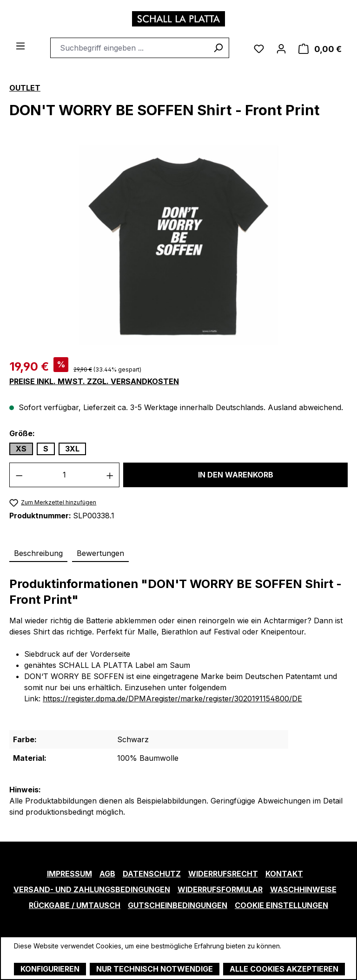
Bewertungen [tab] (100, 553)
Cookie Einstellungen (281, 905)
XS (21, 449)
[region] (178, 245)
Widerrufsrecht (223, 874)
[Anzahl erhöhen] (110, 475)
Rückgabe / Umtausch (75, 905)
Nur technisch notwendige (155, 969)
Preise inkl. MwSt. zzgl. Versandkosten (94, 382)
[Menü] (20, 45)
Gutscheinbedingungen (178, 905)
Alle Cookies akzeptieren (284, 969)
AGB (107, 874)
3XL (72, 449)
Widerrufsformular (220, 889)
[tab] (38, 554)
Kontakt (284, 874)
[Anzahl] (65, 475)
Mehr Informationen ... (47, 956)
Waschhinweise (303, 889)
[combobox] (129, 48)
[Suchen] (218, 48)
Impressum (69, 874)
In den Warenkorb (236, 475)
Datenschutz (152, 874)
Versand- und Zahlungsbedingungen (92, 889)
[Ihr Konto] (281, 48)
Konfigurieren (50, 969)
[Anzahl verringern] (19, 475)
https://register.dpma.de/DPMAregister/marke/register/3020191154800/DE (172, 699)
